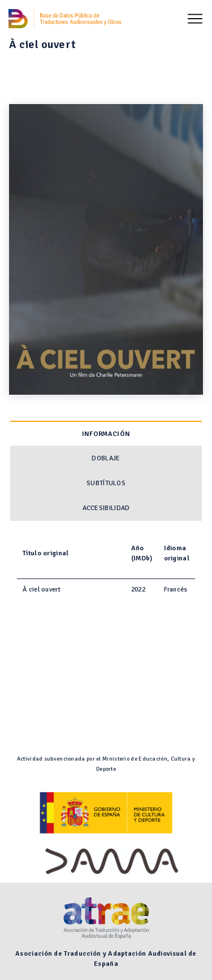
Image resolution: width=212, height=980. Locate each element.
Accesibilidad (106, 508)
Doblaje (106, 458)
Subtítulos (106, 483)
